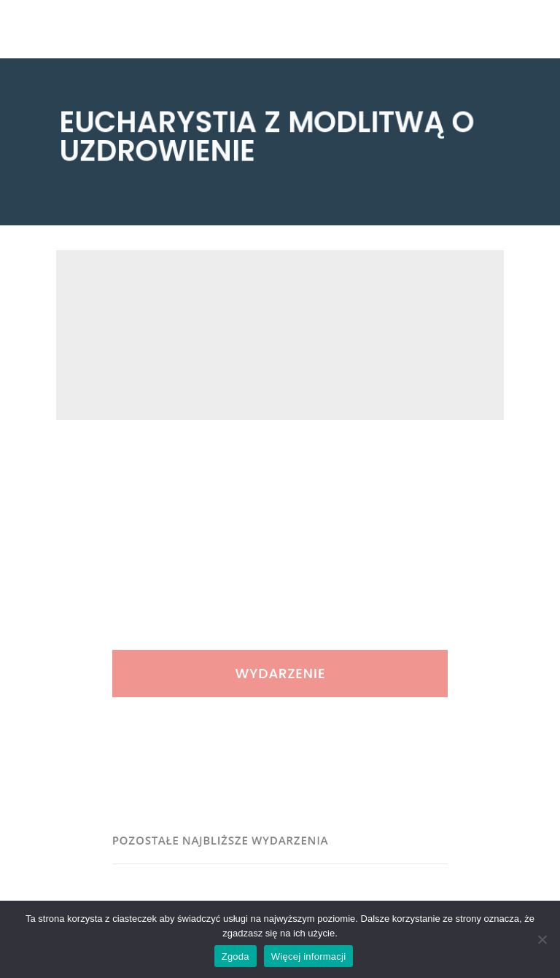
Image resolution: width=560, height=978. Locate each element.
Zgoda (236, 956)
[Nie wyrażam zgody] (542, 939)
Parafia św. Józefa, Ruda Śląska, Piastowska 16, (192, 370)
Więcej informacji (309, 956)
